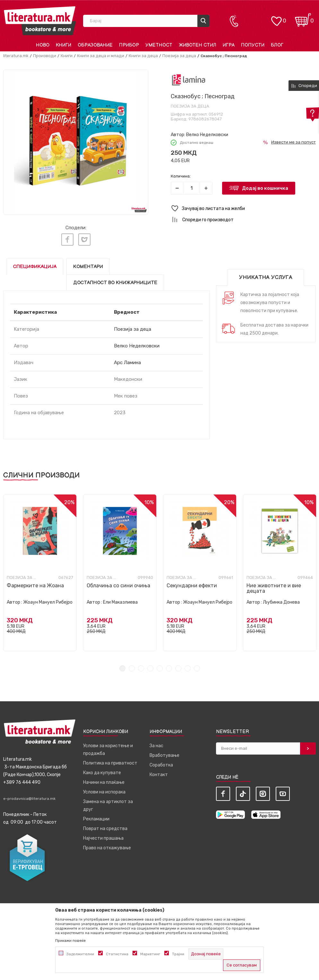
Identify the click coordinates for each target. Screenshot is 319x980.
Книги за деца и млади (101, 56)
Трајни (178, 954)
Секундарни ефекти (192, 584)
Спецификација (35, 265)
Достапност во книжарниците (115, 281)
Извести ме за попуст (293, 142)
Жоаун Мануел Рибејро (48, 601)
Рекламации (96, 817)
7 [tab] (178, 667)
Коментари (88, 265)
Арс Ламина (127, 361)
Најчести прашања (103, 837)
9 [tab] (197, 667)
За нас (156, 744)
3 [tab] (141, 667)
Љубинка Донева (281, 601)
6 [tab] (169, 667)
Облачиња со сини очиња (118, 584)
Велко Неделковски (207, 135)
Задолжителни (80, 954)
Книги (67, 56)
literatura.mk (16, 56)
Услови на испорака (104, 790)
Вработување (164, 754)
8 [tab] (188, 667)
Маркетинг (150, 954)
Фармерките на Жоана (35, 584)
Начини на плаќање (104, 781)
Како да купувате (102, 771)
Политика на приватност (110, 761)
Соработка (161, 763)
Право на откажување (107, 846)
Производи (45, 56)
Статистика (117, 954)
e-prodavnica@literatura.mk (29, 797)
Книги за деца (143, 56)
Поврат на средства (105, 827)
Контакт (159, 773)
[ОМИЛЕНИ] (276, 18)
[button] (243, 209)
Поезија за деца (179, 56)
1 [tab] (122, 667)
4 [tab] (150, 667)
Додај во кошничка (265, 188)
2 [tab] (132, 667)
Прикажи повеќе (70, 941)
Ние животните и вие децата (274, 587)
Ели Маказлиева (120, 601)
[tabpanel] (40, 571)
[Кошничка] (303, 18)
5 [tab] (160, 667)
